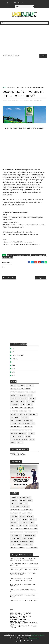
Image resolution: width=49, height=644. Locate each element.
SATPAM (20, 430)
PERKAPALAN (15, 539)
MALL (13, 526)
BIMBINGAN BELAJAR (26, 501)
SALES (13, 430)
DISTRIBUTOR (15, 510)
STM (14, 376)
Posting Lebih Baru (9, 278)
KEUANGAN (14, 523)
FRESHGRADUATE (18, 356)
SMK (14, 369)
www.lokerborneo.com (17, 453)
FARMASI (22, 517)
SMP (14, 372)
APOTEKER (30, 386)
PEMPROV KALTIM (16, 536)
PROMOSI (25, 418)
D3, (21, 100)
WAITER (13, 443)
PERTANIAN (14, 542)
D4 (13, 352)
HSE (33, 402)
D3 (13, 349)
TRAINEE (25, 440)
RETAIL (13, 545)
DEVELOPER (15, 395)
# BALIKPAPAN (21, 255)
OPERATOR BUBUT (25, 411)
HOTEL (19, 520)
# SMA (11, 257)
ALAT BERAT (21, 386)
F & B (30, 513)
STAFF (13, 437)
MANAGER (29, 405)
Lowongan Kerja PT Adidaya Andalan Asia (24, 601)
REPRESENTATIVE (16, 427)
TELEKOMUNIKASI (32, 548)
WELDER (20, 443)
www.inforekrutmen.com (18, 455)
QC (20, 424)
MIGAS (25, 526)
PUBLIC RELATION (16, 421)
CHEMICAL (14, 504)
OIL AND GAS (33, 526)
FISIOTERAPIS (23, 399)
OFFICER (31, 408)
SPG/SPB (32, 433)
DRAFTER (23, 395)
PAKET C (15, 359)
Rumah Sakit (28, 545)
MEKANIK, (36, 100)
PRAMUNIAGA (33, 414)
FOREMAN (33, 399)
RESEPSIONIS (28, 427)
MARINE (19, 526)
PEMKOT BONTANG (17, 532)
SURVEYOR (20, 437)
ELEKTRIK (14, 399)
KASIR (22, 405)
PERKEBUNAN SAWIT (27, 539)
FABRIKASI (14, 517)
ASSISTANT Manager (17, 389)
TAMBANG (22, 548)
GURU (23, 402)
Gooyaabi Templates (38, 635)
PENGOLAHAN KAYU (30, 536)
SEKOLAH (14, 548)
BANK (29, 498)
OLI (12, 529)
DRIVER (30, 395)
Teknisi (32, 440)
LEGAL (32, 523)
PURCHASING (28, 421)
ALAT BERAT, (8, 100)
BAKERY (23, 498)
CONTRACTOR (23, 504)
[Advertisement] (24, 40)
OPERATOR (14, 411)
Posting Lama (41, 278)
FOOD (13, 520)
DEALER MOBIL (15, 507)
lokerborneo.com (34, 638)
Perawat (14, 424)
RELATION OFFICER (29, 424)
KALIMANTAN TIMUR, (28, 100)
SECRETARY (28, 430)
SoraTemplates (16, 635)
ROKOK (20, 545)
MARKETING (15, 408)
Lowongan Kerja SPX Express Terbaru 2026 (24, 623)
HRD (28, 402)
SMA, (41, 100)
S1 (13, 362)
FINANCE (30, 517)
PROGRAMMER (15, 418)
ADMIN (13, 386)
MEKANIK (23, 408)
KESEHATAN (33, 520)
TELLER (28, 437)
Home (5, 87)
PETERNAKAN (24, 542)
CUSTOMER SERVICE (17, 392)
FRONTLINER (15, 402)
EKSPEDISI (14, 513)
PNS (26, 414)
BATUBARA (14, 501)
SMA (9, 87)
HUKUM (25, 520)
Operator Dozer (17, 414)
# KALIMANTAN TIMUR (38, 255)
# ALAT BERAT (11, 255)
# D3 (28, 255)
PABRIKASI (19, 529)
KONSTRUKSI (24, 523)
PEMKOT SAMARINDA (31, 532)
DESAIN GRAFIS (30, 392)
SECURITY (14, 433)
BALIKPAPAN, (16, 100)
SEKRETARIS (23, 433)
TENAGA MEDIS (15, 440)
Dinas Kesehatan (27, 510)
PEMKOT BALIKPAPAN (31, 529)
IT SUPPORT (15, 405)
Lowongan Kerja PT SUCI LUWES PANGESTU (24, 570)
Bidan (28, 389)
